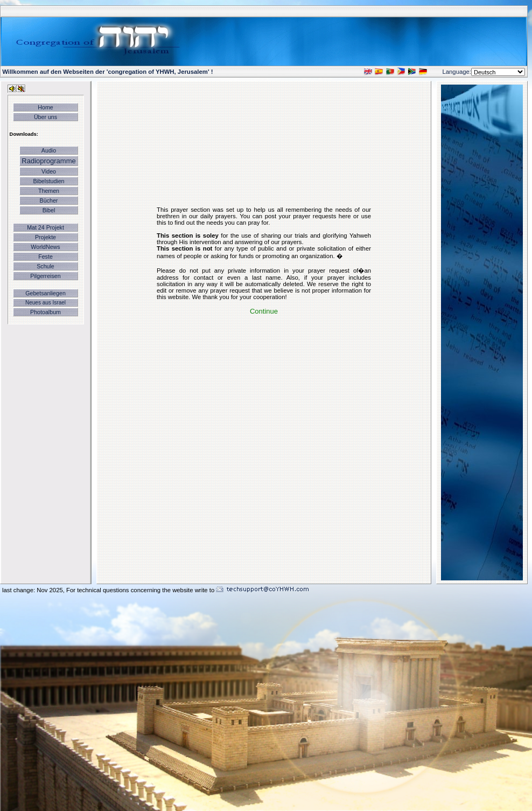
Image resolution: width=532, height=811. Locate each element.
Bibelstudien (48, 181)
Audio (49, 150)
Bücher (49, 200)
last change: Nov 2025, (34, 590)
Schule (45, 266)
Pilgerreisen (45, 276)
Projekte (45, 237)
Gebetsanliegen (45, 293)
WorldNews (45, 247)
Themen (49, 191)
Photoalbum (45, 312)
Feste (45, 257)
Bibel (49, 210)
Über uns (45, 117)
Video (49, 171)
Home (45, 107)
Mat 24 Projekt (45, 227)
